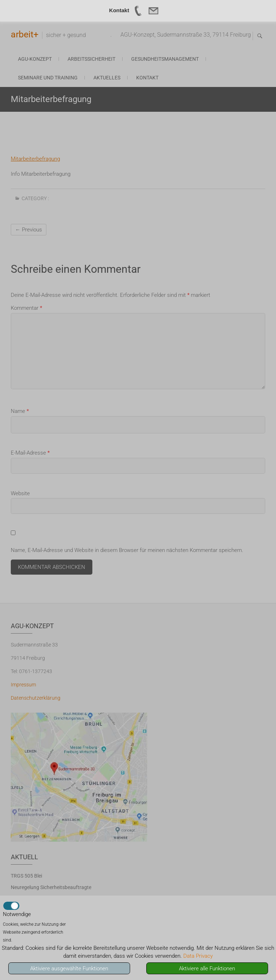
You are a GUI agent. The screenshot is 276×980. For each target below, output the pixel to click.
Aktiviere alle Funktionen (207, 969)
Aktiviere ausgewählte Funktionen (69, 969)
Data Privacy (198, 956)
